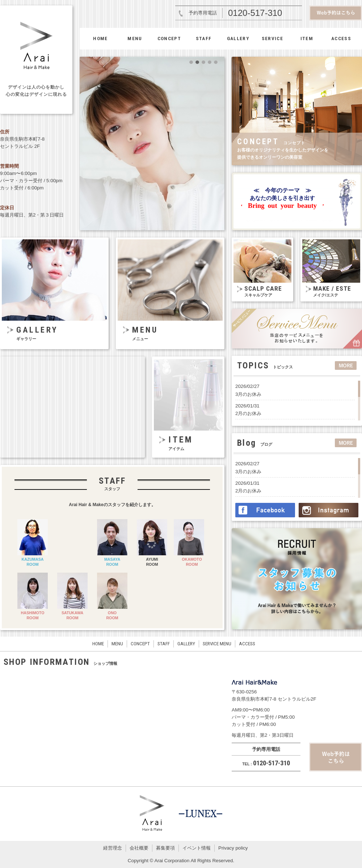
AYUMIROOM (152, 562)
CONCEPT (169, 39)
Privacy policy (233, 848)
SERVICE (272, 39)
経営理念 (113, 848)
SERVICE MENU (217, 644)
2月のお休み (248, 413)
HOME (100, 39)
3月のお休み (248, 394)
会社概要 (139, 848)
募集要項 (165, 848)
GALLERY (238, 39)
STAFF (204, 39)
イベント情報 (197, 848)
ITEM (307, 39)
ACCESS (341, 39)
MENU (135, 39)
